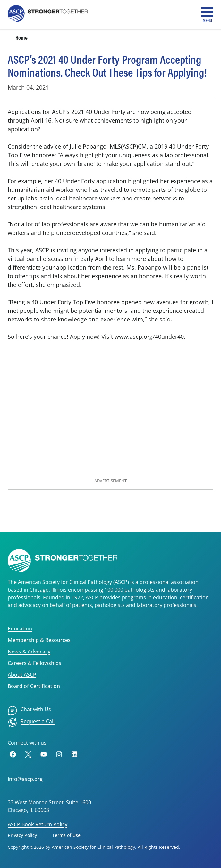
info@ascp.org (25, 779)
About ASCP (22, 675)
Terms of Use (66, 835)
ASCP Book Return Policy (38, 824)
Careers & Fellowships (34, 663)
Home (21, 37)
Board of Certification (34, 686)
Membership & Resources (39, 640)
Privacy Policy (22, 835)
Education (20, 629)
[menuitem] (29, 710)
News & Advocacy (29, 652)
